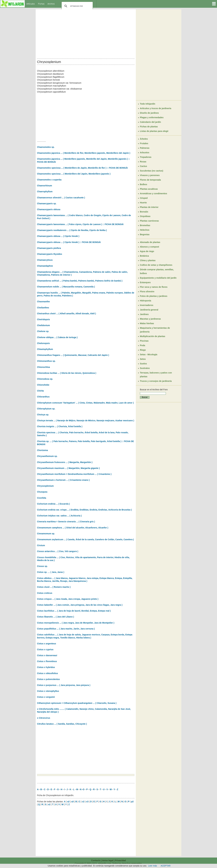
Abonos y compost (149, 247)
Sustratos (145, 368)
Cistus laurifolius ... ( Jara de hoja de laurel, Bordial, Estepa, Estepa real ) (74, 611)
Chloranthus (43, 397)
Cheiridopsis (43, 319)
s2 (49, 804)
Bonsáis (144, 212)
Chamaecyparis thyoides (50, 254)
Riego (143, 350)
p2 (132, 802)
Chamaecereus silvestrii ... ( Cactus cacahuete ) (61, 198)
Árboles (144, 139)
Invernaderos (147, 305)
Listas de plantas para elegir (154, 131)
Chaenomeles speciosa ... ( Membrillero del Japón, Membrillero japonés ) (74, 174)
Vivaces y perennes (150, 175)
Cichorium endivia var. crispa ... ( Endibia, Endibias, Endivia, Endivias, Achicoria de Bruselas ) (84, 510)
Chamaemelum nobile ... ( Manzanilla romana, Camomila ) (66, 287)
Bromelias (145, 225)
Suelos (143, 364)
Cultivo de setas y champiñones (156, 265)
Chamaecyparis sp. (47, 203)
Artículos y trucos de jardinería (156, 108)
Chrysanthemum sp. (47, 456)
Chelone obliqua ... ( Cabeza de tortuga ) (57, 337)
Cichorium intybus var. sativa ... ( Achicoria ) (59, 516)
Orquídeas (145, 216)
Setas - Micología (149, 354)
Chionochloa (43, 367)
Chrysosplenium (45, 486)
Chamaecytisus (45, 260)
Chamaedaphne (45, 266)
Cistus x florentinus (47, 661)
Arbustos (145, 153)
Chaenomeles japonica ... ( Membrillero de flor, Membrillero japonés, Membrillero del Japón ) (84, 153)
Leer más (153, 866)
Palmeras (145, 148)
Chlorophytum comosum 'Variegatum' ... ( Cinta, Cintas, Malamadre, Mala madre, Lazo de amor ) (85, 403)
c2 (83, 802)
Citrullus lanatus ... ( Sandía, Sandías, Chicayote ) (62, 724)
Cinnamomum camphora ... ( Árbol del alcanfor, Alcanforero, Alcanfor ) (73, 528)
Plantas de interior (149, 207)
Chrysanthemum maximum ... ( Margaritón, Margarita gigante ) (68, 468)
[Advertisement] (86, 33)
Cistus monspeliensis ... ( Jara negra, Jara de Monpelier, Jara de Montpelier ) (76, 623)
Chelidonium (43, 325)
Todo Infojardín (148, 104)
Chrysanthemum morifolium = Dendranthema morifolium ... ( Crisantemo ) (74, 474)
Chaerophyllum (45, 192)
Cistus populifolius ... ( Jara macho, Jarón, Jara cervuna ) (66, 629)
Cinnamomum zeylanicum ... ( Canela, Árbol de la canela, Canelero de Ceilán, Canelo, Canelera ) (85, 539)
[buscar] (77, 6)
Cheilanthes (43, 308)
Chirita (40, 391)
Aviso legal (108, 860)
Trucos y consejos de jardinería (156, 381)
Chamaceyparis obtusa (49, 209)
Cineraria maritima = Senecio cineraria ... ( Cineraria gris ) (66, 522)
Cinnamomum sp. (46, 534)
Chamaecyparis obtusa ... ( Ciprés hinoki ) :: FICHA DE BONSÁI (69, 242)
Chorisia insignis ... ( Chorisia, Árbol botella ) (60, 426)
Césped (144, 198)
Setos (143, 359)
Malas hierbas (147, 323)
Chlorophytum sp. (46, 409)
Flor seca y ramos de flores (154, 287)
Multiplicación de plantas (153, 336)
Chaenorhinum (45, 186)
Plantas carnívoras (149, 221)
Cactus (143, 166)
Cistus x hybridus (46, 667)
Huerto (143, 203)
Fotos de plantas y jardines (154, 296)
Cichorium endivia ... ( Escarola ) (53, 504)
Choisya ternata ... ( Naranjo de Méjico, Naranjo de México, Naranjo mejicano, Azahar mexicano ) (86, 420)
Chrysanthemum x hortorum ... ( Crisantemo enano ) (63, 480)
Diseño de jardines (149, 113)
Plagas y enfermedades (152, 117)
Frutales (144, 143)
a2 (68, 802)
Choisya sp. (43, 415)
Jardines (144, 314)
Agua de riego (147, 251)
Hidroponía (146, 301)
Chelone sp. (43, 331)
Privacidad (120, 860)
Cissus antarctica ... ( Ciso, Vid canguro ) (58, 551)
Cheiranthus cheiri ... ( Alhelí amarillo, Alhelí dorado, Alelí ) (66, 314)
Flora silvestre (147, 292)
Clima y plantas (148, 260)
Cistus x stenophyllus (48, 691)
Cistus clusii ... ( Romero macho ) (54, 587)
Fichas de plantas (149, 127)
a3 (73, 802)
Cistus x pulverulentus (48, 679)
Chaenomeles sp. (46, 147)
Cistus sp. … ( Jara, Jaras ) (51, 572)
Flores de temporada (150, 180)
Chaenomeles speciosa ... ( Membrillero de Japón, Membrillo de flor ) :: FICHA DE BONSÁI (82, 168)
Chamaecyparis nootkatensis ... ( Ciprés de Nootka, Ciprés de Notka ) (72, 230)
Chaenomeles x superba (49, 180)
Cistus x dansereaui (47, 655)
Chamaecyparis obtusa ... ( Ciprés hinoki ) (58, 236)
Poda (142, 345)
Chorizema (42, 450)
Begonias (145, 234)
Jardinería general (149, 310)
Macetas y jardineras (150, 319)
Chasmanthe (43, 302)
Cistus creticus (45, 593)
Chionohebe (43, 385)
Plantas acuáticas (149, 189)
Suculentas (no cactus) (152, 171)
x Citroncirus (44, 718)
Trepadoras (146, 157)
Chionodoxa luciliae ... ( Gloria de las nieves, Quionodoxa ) (67, 373)
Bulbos (143, 184)
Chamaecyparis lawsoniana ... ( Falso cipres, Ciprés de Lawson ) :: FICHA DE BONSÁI (80, 224)
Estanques (145, 282)
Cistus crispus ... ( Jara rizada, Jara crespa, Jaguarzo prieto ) (68, 599)
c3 (87, 802)
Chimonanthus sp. (46, 361)
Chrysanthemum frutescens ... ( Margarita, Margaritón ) (65, 462)
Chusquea (42, 492)
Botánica (144, 256)
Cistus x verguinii (46, 697)
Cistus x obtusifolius (47, 673)
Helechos (145, 230)
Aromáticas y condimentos (153, 193)
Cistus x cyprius (45, 649)
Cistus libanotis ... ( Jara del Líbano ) (55, 617)
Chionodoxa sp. (45, 379)
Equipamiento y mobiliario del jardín (158, 278)
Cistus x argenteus (47, 644)
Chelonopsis (43, 343)
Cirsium (41, 545)
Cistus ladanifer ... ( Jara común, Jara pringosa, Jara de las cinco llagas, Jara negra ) (80, 605)
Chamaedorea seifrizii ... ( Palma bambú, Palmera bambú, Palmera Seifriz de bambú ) (80, 281)
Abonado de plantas (150, 242)
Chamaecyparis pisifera (49, 248)
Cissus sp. (42, 566)
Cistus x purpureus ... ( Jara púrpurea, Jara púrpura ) (64, 685)
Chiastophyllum (45, 349)
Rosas (143, 162)
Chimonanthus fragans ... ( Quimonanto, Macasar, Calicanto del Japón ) (73, 355)
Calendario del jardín (150, 122)
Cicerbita (42, 498)
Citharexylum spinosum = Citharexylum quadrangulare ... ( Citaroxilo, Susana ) (77, 703)
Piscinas (144, 341)
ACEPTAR (166, 866)
